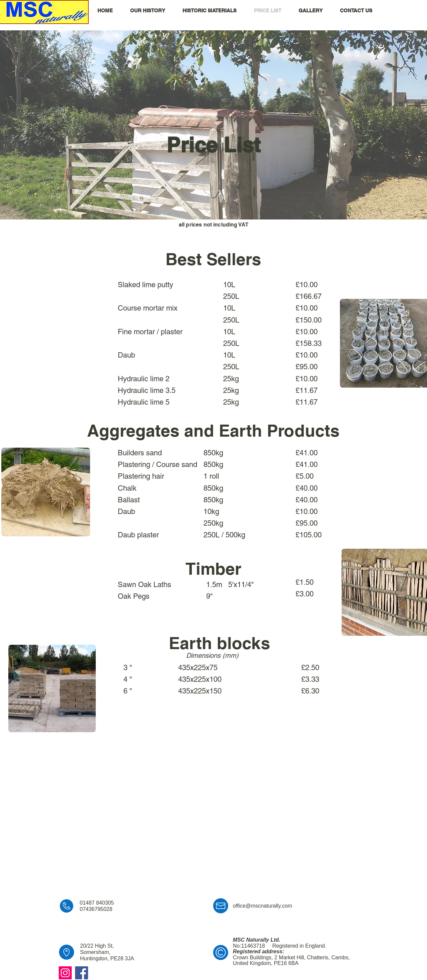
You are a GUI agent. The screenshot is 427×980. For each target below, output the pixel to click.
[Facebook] (82, 973)
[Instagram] (65, 973)
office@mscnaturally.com (262, 906)
